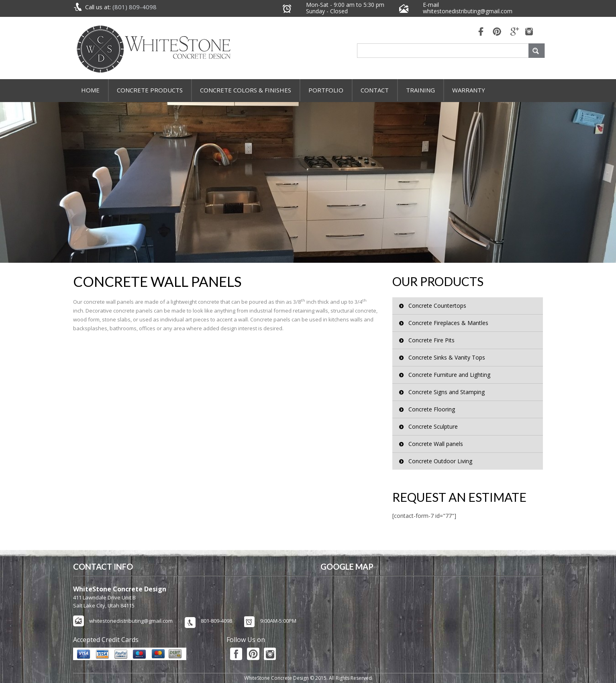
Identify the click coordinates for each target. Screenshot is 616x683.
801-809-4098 (216, 621)
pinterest (497, 32)
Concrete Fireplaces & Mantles (448, 323)
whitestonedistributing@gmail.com (468, 11)
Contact (375, 90)
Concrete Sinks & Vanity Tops (447, 357)
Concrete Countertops (437, 306)
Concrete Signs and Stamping (447, 392)
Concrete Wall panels (436, 444)
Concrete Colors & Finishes (246, 90)
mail (515, 32)
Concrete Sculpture (433, 426)
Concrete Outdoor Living (440, 461)
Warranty (469, 90)
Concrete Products (150, 90)
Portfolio (326, 90)
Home (90, 90)
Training (420, 90)
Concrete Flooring (432, 409)
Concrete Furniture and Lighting (449, 375)
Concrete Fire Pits (431, 340)
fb (479, 32)
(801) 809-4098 (135, 7)
